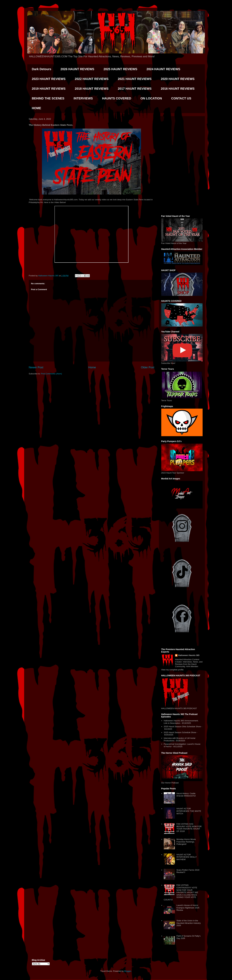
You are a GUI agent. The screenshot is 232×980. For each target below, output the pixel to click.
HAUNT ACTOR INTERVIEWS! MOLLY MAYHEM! (187, 857)
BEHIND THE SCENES (48, 98)
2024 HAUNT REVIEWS (163, 69)
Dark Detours (42, 69)
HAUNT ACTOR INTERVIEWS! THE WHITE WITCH (189, 811)
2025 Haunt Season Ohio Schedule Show (182, 727)
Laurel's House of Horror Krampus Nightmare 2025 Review (188, 908)
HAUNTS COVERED (117, 98)
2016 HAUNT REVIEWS (178, 89)
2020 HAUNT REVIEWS (178, 79)
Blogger (128, 971)
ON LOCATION (151, 98)
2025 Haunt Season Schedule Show (180, 732)
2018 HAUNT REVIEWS (92, 89)
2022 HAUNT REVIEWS (92, 79)
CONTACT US (181, 98)
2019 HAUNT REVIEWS (49, 89)
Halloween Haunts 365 (189, 655)
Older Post (148, 367)
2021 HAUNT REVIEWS (135, 79)
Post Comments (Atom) (51, 374)
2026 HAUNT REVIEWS (77, 69)
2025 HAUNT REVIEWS (120, 69)
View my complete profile (172, 670)
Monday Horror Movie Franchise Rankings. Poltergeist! (186, 842)
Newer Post (36, 367)
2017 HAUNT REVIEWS (135, 89)
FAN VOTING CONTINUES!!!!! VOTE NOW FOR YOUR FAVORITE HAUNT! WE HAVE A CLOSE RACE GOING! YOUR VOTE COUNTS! (181, 892)
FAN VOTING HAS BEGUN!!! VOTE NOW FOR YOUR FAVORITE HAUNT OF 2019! (189, 828)
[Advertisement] (182, 165)
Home (92, 367)
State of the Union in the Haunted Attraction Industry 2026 (189, 923)
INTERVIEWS (83, 98)
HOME (37, 108)
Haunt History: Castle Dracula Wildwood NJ (186, 795)
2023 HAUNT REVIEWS (49, 79)
